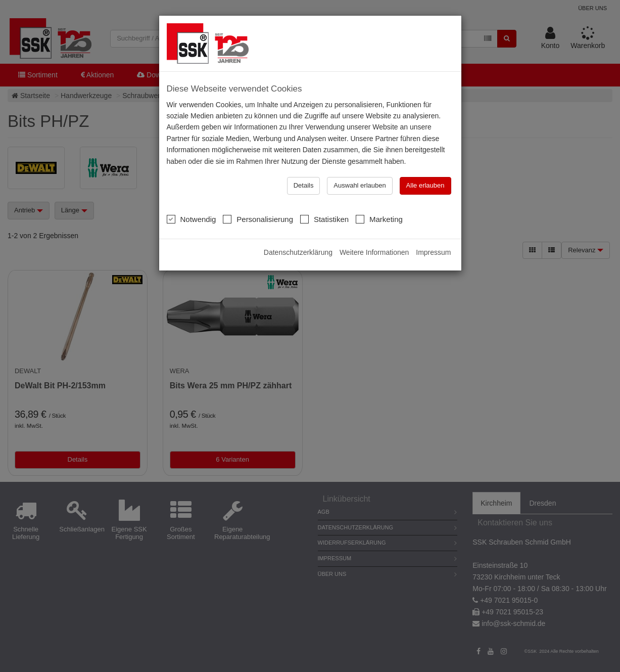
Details (304, 185)
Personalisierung (258, 219)
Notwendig (192, 219)
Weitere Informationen (374, 252)
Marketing (379, 219)
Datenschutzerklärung (298, 252)
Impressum (433, 252)
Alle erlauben (425, 185)
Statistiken (324, 219)
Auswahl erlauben (360, 185)
